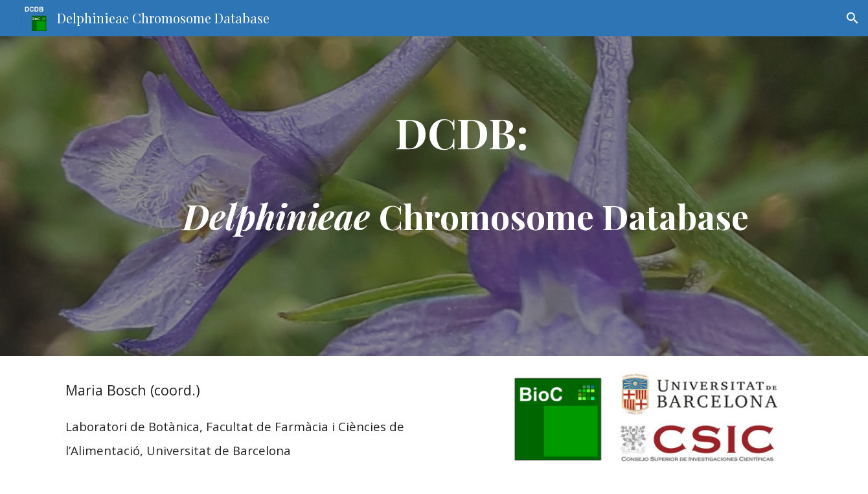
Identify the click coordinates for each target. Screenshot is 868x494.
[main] (466, 196)
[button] (852, 18)
